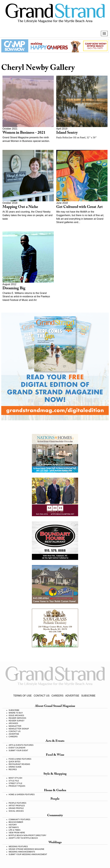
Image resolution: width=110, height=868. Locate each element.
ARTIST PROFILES (17, 806)
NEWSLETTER (15, 726)
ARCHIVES (13, 723)
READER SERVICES (17, 718)
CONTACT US (42, 696)
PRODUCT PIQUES (17, 786)
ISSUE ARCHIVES (16, 715)
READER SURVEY (16, 721)
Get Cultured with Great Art (79, 207)
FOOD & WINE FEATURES (20, 759)
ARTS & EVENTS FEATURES (21, 745)
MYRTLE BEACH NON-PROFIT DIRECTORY (27, 835)
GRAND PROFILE (16, 808)
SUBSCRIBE (88, 696)
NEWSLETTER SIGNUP (19, 729)
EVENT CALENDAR (17, 748)
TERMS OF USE (22, 696)
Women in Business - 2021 (24, 133)
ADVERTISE (72, 696)
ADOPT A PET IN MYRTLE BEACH (23, 838)
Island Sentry (67, 133)
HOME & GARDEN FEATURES (22, 795)
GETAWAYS (14, 827)
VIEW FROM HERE (17, 833)
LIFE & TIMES (14, 830)
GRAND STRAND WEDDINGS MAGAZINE (26, 849)
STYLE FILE (14, 781)
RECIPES (13, 770)
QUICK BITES (14, 762)
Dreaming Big (14, 289)
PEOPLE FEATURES (17, 803)
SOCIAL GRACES (16, 811)
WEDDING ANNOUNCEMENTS (22, 852)
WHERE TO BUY (16, 713)
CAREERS (57, 696)
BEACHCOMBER (16, 822)
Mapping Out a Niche (20, 207)
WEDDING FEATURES (18, 847)
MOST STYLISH (15, 778)
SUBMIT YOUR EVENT (18, 751)
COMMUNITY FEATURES (19, 820)
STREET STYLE (15, 783)
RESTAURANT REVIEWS (19, 764)
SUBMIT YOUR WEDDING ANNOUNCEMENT (28, 854)
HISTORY (13, 825)
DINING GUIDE (15, 767)
